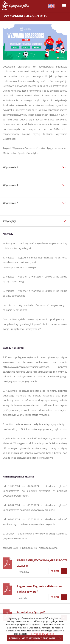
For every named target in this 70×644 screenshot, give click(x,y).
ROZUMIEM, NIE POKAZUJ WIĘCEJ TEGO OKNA (36, 638)
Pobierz (58, 571)
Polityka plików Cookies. (42, 634)
